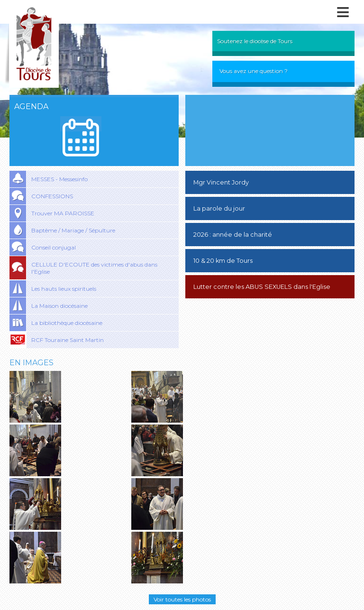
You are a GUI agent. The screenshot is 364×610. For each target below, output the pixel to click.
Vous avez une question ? (254, 71)
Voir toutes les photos (182, 599)
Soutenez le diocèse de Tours (255, 41)
